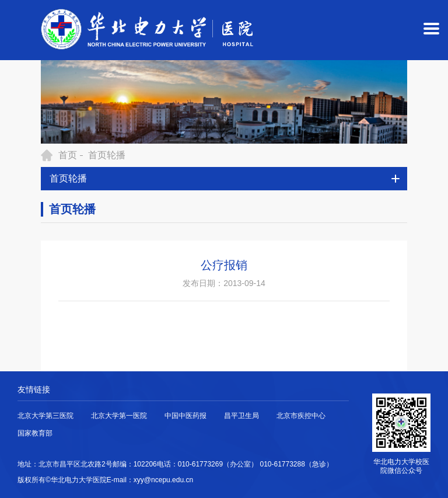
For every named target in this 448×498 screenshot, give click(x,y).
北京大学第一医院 (119, 416)
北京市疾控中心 (301, 416)
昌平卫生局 (242, 416)
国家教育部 (35, 433)
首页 (68, 155)
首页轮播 (107, 155)
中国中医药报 (185, 416)
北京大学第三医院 (45, 416)
